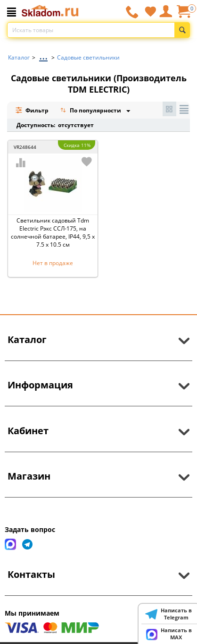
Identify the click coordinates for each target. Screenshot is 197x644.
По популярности (91, 111)
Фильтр (32, 110)
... (43, 55)
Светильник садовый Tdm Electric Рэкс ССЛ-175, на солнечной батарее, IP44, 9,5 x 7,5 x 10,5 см (53, 232)
